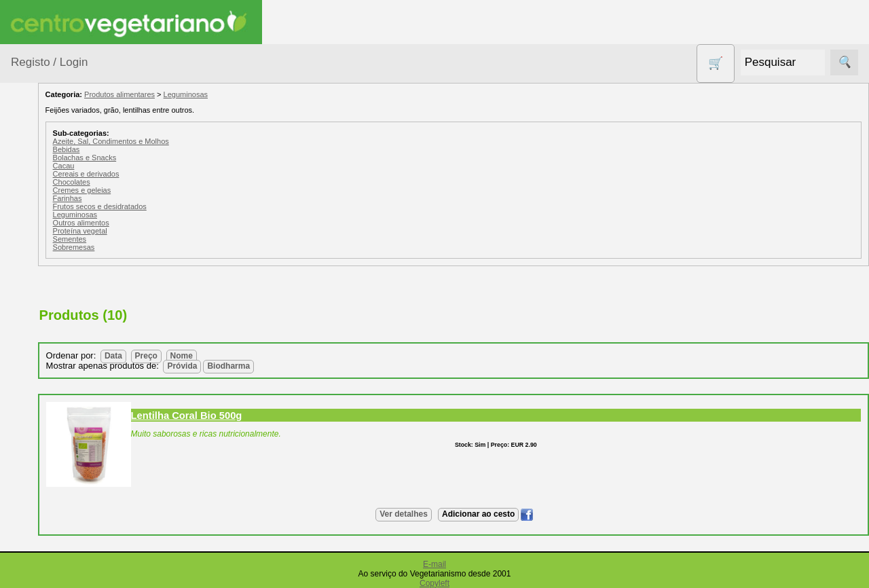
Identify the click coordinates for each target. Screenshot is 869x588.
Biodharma (327, 366)
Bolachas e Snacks (183, 158)
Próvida (280, 366)
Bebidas (164, 149)
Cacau (162, 166)
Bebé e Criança (62, 260)
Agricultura (52, 207)
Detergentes (55, 379)
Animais (45, 233)
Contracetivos (58, 353)
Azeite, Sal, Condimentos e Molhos (209, 141)
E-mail (434, 564)
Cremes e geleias (180, 190)
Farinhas (165, 198)
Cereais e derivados (184, 174)
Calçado (46, 286)
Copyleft (434, 583)
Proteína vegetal (178, 231)
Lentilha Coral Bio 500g (284, 416)
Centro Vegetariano (54, 320)
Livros (41, 489)
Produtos (31, 173)
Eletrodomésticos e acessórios (66, 414)
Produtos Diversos (48, 564)
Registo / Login (49, 62)
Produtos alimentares (54, 522)
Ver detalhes (452, 514)
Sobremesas (172, 247)
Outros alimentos (179, 223)
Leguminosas (283, 94)
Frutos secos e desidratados (198, 206)
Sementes (168, 239)
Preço (244, 356)
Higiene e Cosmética (51, 455)
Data (211, 356)
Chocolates (169, 182)
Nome (279, 356)
